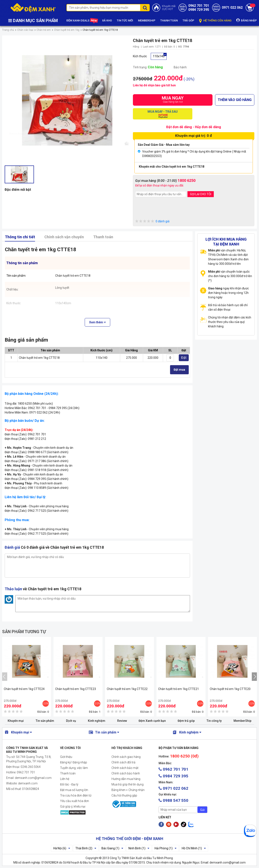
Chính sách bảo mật (125, 768)
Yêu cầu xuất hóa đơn (75, 801)
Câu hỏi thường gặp (124, 795)
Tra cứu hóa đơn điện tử (76, 795)
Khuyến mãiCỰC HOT (169, 8)
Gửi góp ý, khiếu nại (73, 806)
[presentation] (168, 209)
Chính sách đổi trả (123, 762)
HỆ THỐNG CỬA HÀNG (215, 21)
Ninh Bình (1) (139, 848)
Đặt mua (179, 370)
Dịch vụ (71, 721)
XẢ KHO (107, 20)
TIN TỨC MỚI (125, 20)
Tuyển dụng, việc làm (74, 768)
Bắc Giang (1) (112, 848)
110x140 (159, 56)
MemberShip (242, 721)
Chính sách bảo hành (126, 773)
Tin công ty (214, 721)
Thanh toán (103, 237)
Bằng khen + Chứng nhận (128, 790)
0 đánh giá (152, 221)
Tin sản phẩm (45, 721)
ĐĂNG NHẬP (247, 20)
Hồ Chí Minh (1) (194, 848)
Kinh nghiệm (97, 721)
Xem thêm (97, 322)
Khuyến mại (16, 721)
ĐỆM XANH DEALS (82, 21)
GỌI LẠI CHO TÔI (201, 194)
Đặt (184, 358)
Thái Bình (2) (86, 848)
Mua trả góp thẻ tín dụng (127, 784)
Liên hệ (65, 779)
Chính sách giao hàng (126, 757)
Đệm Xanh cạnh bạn (152, 721)
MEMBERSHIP (147, 20)
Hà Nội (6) (62, 848)
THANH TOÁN (169, 20)
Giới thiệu (66, 757)
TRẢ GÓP (188, 20)
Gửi (202, 810)
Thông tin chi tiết (20, 237)
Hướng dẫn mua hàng (126, 779)
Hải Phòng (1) (165, 848)
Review (122, 721)
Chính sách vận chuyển (64, 237)
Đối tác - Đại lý (69, 784)
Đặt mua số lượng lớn (74, 790)
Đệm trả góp (186, 721)
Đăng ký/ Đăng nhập (74, 762)
